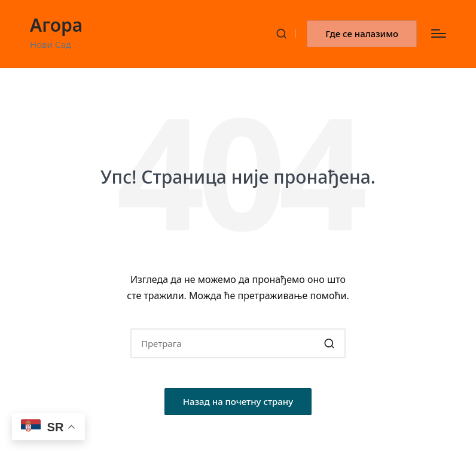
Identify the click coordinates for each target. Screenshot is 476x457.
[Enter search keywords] (238, 343)
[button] (362, 34)
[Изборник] (439, 33)
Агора (56, 25)
